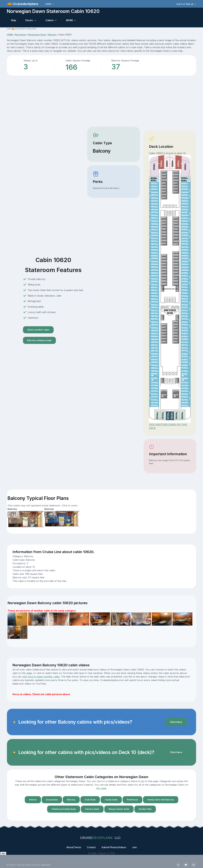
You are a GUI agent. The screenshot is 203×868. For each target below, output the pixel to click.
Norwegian (21, 35)
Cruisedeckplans (25, 4)
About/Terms (74, 847)
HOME (10, 35)
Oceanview (52, 800)
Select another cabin (38, 330)
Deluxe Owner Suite (119, 809)
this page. (101, 788)
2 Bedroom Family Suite (64, 809)
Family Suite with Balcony (161, 800)
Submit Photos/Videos (114, 847)
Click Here (176, 722)
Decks (29, 20)
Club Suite (90, 800)
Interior (33, 800)
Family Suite (111, 800)
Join (134, 847)
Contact (91, 847)
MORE (70, 20)
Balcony (52, 35)
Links (48, 4)
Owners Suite (92, 809)
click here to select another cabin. (41, 677)
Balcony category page (39, 340)
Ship (14, 20)
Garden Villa (145, 809)
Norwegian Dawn (37, 35)
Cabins (50, 20)
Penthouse (132, 800)
